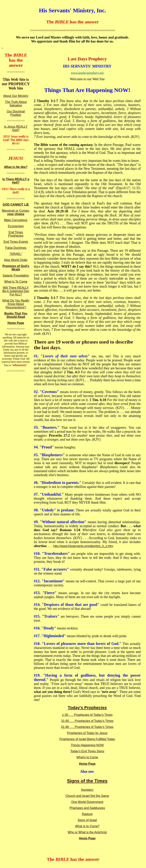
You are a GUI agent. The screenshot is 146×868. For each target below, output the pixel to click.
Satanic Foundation (16, 276)
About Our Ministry (16, 96)
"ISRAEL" (16, 254)
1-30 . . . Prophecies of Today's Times (87, 715)
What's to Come (87, 757)
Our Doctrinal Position (16, 113)
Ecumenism (16, 226)
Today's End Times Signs (87, 751)
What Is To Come (16, 282)
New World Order (16, 260)
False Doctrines (16, 248)
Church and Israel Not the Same (87, 796)
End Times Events (16, 242)
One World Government (87, 802)
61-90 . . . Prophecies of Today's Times (87, 727)
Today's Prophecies (87, 708)
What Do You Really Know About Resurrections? (16, 304)
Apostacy (87, 790)
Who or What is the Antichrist (87, 832)
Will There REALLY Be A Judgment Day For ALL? (16, 291)
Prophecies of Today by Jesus (87, 733)
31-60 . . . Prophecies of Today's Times (87, 721)
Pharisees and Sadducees (87, 808)
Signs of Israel (87, 820)
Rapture (87, 814)
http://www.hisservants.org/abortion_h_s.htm (83, 546)
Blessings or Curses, (16, 212)
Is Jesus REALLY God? (16, 128)
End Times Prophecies (16, 234)
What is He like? (16, 167)
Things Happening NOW (87, 745)
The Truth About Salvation (16, 104)
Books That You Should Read (16, 315)
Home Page (16, 323)
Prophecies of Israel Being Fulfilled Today (87, 739)
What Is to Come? (87, 826)
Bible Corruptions (16, 220)
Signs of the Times (87, 781)
